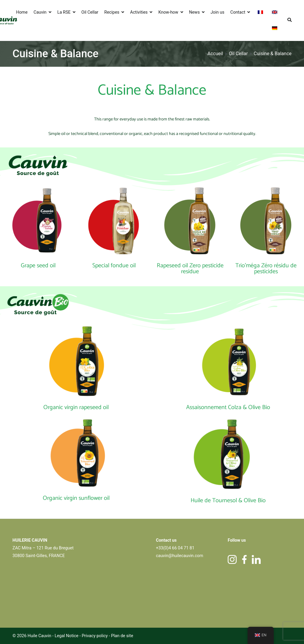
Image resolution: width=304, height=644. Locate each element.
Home (22, 12)
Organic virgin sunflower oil (76, 498)
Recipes (112, 12)
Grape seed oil (38, 266)
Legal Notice (66, 636)
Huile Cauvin (39, 636)
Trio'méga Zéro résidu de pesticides (266, 269)
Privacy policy (95, 636)
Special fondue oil (114, 266)
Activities (139, 12)
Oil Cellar (90, 12)
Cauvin (40, 12)
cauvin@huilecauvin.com (179, 556)
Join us (217, 12)
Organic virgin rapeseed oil (76, 407)
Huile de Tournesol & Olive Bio (228, 501)
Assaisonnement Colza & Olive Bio (228, 407)
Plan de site (122, 636)
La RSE (64, 12)
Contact (238, 12)
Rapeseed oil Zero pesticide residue (190, 269)
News (194, 12)
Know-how (168, 12)
